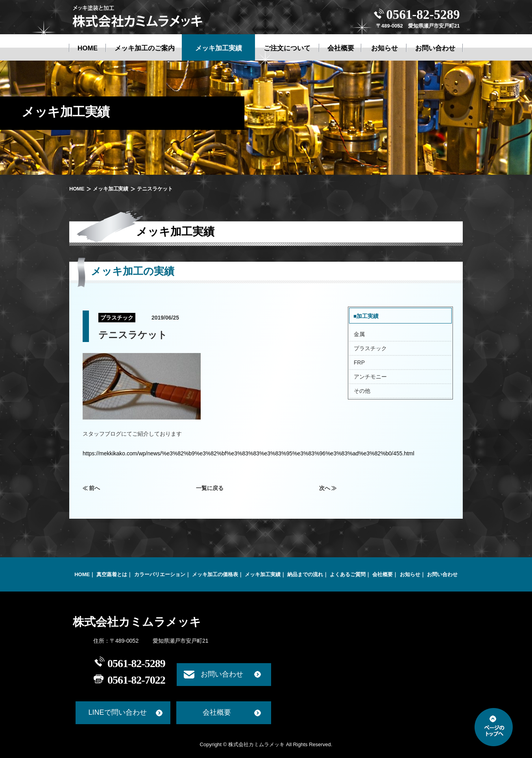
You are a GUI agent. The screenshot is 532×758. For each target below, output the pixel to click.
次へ (325, 488)
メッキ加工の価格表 (215, 574)
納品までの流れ (305, 574)
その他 (362, 391)
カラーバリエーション (160, 574)
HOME (77, 189)
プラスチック (370, 348)
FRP (359, 362)
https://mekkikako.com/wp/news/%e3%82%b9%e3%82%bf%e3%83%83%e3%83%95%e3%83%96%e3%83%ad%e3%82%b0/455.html (248, 453)
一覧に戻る (210, 488)
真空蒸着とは (112, 574)
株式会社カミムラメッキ (137, 622)
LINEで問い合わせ (117, 712)
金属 (359, 334)
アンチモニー (370, 377)
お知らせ (410, 574)
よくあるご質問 (348, 574)
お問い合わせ (442, 574)
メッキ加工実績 (111, 189)
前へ (94, 488)
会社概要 (382, 574)
